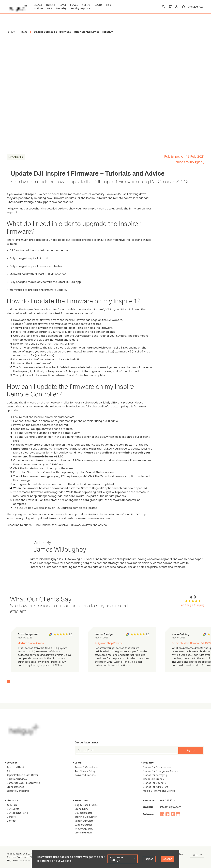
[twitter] (173, 814)
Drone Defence (15, 787)
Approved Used (15, 767)
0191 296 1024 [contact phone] (196, 7)
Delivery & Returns (85, 775)
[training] (183, 7)
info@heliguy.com (171, 807)
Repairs (98, 5)
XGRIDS (86, 5)
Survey (74, 5)
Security (61, 8)
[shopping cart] (170, 7)
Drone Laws (81, 809)
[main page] (17, 7)
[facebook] (167, 814)
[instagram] (178, 814)
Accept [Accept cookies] (168, 859)
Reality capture (80, 8)
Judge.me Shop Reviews (109, 643)
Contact (11, 821)
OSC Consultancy (17, 779)
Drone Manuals (83, 833)
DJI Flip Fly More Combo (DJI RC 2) (191, 643)
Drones (38, 5)
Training (50, 5)
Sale (9, 771)
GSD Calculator (83, 813)
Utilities (39, 8)
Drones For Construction (157, 767)
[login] (177, 7)
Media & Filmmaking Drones (159, 791)
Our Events (13, 809)
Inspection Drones (153, 779)
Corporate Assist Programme (23, 783)
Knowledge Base (84, 829)
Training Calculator (86, 817)
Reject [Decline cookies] (149, 859)
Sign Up (191, 750)
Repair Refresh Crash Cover (22, 775)
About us (12, 805)
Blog (109, 5)
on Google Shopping (193, 605)
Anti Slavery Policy (85, 771)
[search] (164, 7)
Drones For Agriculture (156, 787)
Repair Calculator (85, 821)
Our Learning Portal (18, 813)
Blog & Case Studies (86, 805)
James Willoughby (189, 162)
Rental (63, 5)
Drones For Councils (154, 783)
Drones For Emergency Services (161, 771)
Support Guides (83, 825)
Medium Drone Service (31, 643)
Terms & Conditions (86, 767)
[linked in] (162, 814)
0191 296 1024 (168, 801)
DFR (50, 8)
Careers (11, 817)
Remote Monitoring (18, 791)
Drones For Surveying (155, 775)
